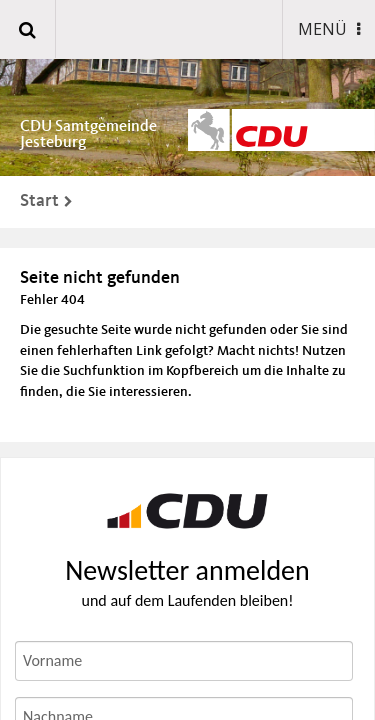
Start (39, 201)
